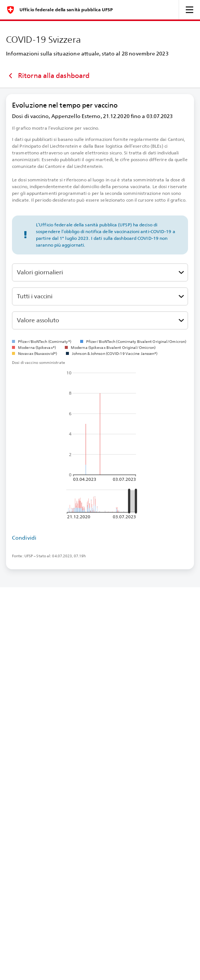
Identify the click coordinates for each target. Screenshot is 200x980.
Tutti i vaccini (35, 296)
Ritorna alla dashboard (48, 76)
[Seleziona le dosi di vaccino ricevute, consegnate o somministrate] (100, 272)
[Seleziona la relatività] (100, 320)
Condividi (24, 538)
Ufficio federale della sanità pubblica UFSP (66, 10)
